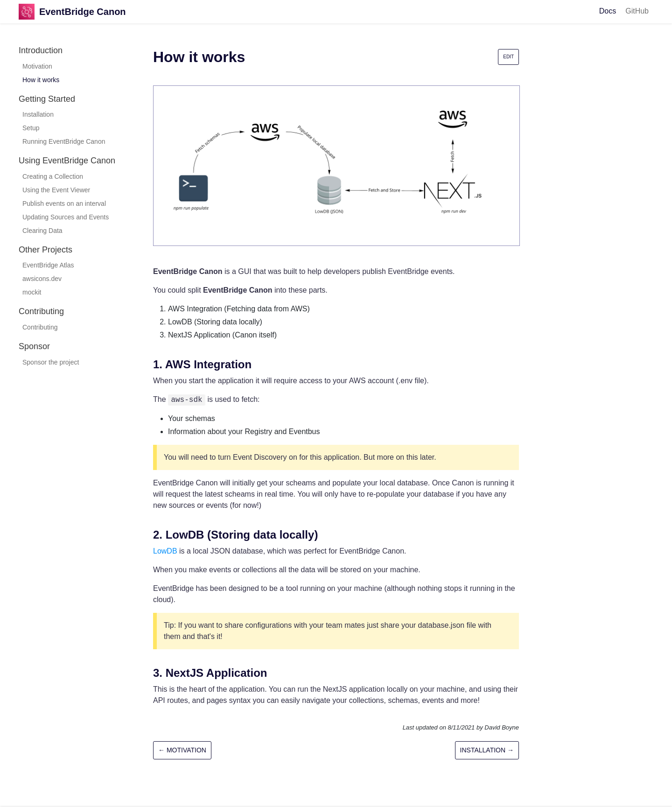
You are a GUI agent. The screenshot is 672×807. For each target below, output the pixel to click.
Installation (38, 114)
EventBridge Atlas (48, 265)
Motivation (37, 66)
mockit (32, 292)
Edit (508, 57)
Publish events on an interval (64, 204)
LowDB (165, 551)
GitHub (637, 11)
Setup (31, 128)
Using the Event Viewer (56, 190)
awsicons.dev (42, 279)
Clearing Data (42, 231)
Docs (608, 11)
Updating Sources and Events (66, 217)
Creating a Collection (53, 176)
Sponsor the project (51, 362)
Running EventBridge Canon (64, 141)
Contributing (40, 327)
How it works (41, 80)
